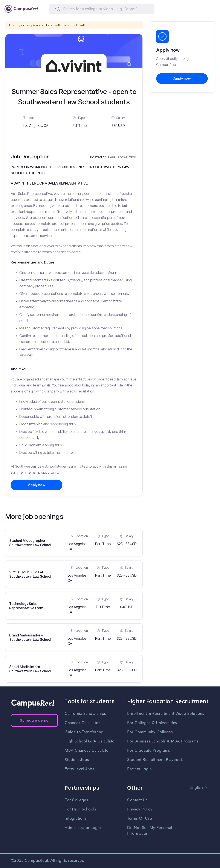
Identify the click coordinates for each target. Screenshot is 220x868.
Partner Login (140, 769)
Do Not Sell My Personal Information (150, 831)
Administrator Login (83, 828)
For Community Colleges (150, 732)
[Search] (102, 9)
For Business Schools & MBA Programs (163, 741)
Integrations (76, 819)
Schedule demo (34, 720)
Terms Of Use (140, 819)
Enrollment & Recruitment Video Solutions (166, 714)
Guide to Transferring (84, 732)
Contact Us (137, 800)
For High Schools (80, 809)
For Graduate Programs (149, 751)
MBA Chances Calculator (87, 751)
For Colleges (76, 800)
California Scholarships (85, 714)
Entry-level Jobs (79, 769)
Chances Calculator (82, 723)
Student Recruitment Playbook (155, 760)
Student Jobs (77, 760)
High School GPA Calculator (90, 741)
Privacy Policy (140, 809)
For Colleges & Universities (152, 723)
